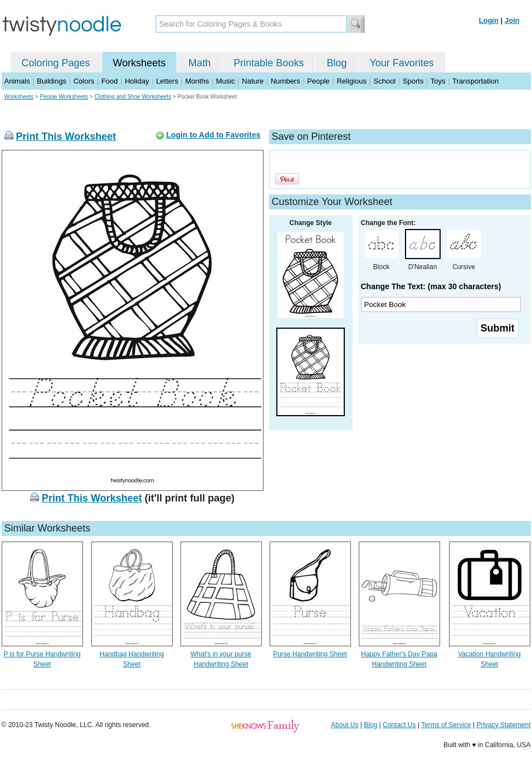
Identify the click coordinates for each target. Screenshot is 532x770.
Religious (351, 81)
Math (199, 63)
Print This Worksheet (66, 137)
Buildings (52, 81)
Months (197, 81)
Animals (17, 81)
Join (512, 20)
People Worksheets (64, 97)
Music (226, 81)
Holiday (137, 81)
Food (110, 81)
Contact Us (399, 725)
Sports (413, 81)
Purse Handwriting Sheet (310, 654)
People (318, 81)
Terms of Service (446, 725)
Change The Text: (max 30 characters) (431, 286)
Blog (336, 63)
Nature (253, 81)
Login (489, 20)
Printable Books (269, 63)
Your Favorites (401, 63)
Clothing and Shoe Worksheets (133, 97)
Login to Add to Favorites (213, 135)
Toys (438, 81)
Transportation (475, 81)
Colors (84, 81)
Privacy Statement (503, 725)
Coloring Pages (56, 63)
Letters (167, 81)
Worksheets (140, 63)
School (385, 81)
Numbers (285, 81)
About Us (345, 725)
